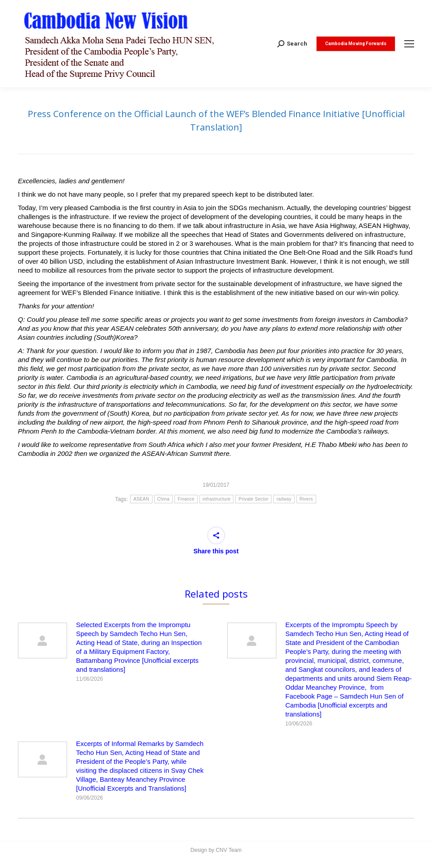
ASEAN (141, 499)
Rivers (306, 499)
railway (284, 499)
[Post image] (42, 640)
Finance (186, 499)
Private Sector (253, 499)
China (164, 499)
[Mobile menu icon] (409, 44)
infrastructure (217, 499)
